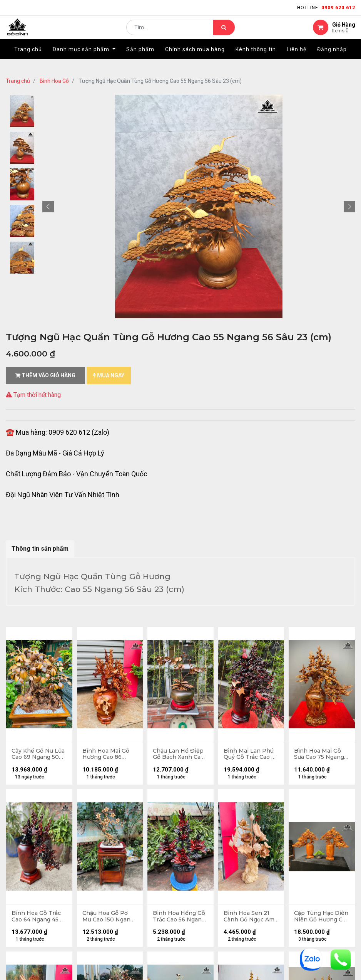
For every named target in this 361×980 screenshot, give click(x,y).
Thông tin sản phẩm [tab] (40, 549)
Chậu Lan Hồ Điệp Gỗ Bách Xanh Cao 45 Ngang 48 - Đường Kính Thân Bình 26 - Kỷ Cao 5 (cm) (179, 755)
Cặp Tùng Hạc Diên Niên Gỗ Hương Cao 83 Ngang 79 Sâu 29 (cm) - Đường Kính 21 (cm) (322, 918)
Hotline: (326, 8)
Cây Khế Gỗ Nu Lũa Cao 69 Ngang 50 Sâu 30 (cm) (38, 755)
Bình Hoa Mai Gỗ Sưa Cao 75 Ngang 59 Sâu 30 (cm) (319, 755)
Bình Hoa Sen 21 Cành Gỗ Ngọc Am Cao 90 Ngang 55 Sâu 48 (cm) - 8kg (249, 918)
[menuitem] (28, 61)
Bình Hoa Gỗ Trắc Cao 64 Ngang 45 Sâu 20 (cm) (37, 918)
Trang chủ (18, 81)
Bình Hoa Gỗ (54, 81)
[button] (48, 207)
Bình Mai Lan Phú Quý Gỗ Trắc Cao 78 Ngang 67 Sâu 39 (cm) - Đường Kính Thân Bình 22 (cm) (250, 755)
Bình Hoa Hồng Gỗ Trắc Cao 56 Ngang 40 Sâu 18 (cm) (179, 918)
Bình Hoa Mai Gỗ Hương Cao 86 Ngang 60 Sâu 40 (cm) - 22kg (107, 755)
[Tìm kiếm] (224, 33)
